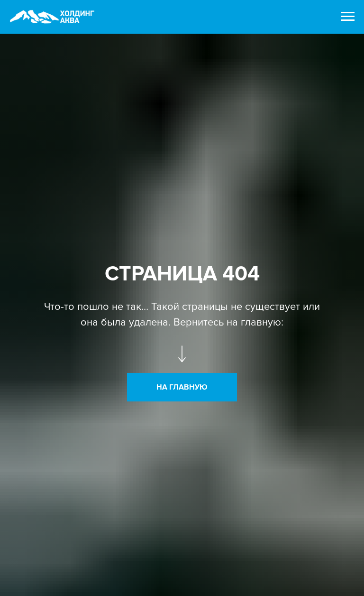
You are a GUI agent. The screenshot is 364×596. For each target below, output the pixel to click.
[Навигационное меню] (348, 17)
